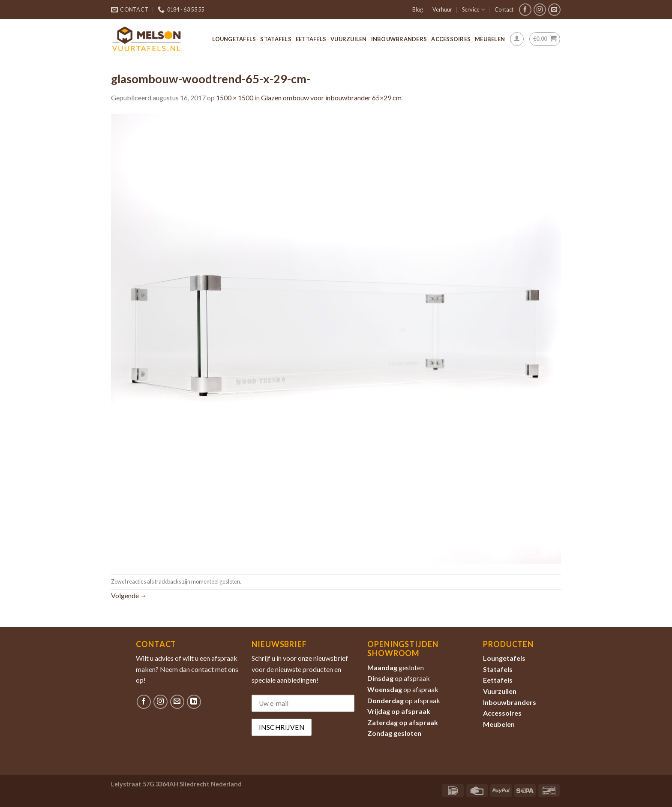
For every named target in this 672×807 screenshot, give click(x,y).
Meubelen (490, 39)
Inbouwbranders (399, 39)
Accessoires (451, 39)
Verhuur (442, 9)
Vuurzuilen (349, 39)
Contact (504, 9)
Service (474, 10)
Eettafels (311, 39)
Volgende (129, 595)
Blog (418, 9)
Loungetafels (234, 39)
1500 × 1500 (235, 98)
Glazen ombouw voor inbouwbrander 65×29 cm (331, 98)
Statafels (276, 39)
